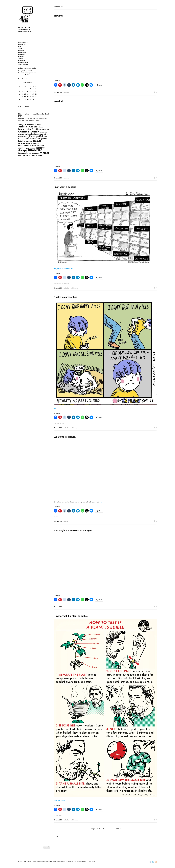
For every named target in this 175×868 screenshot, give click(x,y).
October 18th (58, 92)
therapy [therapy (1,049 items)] (23, 150)
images (76, 288)
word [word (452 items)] (35, 155)
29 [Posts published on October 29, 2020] (28, 100)
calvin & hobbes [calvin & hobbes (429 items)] (33, 129)
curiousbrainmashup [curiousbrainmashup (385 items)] (34, 134)
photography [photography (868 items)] (25, 143)
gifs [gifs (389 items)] (33, 137)
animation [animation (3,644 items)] (26, 126)
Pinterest (21, 50)
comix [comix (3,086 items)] (35, 131)
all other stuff (68, 288)
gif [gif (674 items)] (29, 136)
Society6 (28, 75)
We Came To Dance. (65, 437)
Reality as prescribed (66, 297)
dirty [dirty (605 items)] (46, 134)
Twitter (20, 48)
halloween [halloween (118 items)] (21, 139)
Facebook (21, 54)
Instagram (21, 60)
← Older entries (59, 837)
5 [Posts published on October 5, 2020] (20, 91)
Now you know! (60, 801)
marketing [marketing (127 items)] (29, 141)
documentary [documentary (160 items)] (23, 137)
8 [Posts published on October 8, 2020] (28, 91)
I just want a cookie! (65, 187)
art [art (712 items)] (35, 127)
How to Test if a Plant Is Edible (71, 616)
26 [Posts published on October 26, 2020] (20, 100)
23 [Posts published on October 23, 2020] (30, 97)
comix (62, 423)
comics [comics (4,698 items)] (24, 131)
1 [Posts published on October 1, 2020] (28, 89)
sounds (67, 92)
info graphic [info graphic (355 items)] (42, 139)
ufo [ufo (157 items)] (30, 153)
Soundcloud (22, 52)
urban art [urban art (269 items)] (36, 153)
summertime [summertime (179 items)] (30, 148)
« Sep (21, 107)
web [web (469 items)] (20, 155)
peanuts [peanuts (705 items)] (37, 141)
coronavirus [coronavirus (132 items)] (44, 132)
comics (57, 423)
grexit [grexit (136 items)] (45, 137)
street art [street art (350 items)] (41, 146)
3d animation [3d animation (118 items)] (22, 124)
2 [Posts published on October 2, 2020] (30, 89)
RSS (156, 862)
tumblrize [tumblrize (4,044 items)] (35, 150)
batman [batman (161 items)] (40, 127)
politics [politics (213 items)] (36, 143)
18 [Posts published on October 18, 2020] (36, 94)
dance (57, 517)
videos (66, 521)
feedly (20, 46)
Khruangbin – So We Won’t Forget (73, 530)
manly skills (58, 816)
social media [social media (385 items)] (24, 146)
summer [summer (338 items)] (22, 148)
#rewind (58, 16)
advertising (58, 284)
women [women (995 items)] (27, 155)
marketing (66, 284)
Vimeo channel (23, 64)
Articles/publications (25, 31)
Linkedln (21, 56)
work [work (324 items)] (40, 155)
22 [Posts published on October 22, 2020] (28, 97)
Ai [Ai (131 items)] (36, 124)
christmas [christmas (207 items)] (45, 129)
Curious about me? (24, 27)
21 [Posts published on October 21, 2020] (25, 97)
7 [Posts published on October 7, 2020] (25, 91)
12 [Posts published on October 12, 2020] (20, 94)
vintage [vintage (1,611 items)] (45, 153)
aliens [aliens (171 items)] (39, 124)
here (20, 118)
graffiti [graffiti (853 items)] (39, 136)
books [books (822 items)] (22, 129)
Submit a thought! (24, 29)
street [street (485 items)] (33, 146)
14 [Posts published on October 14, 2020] (25, 94)
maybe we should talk (62, 269)
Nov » (27, 107)
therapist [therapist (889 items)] (41, 148)
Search (47, 847)
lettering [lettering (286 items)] (22, 141)
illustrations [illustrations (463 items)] (31, 139)
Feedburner (22, 44)
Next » (118, 829)
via (72, 269)
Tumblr (21, 58)
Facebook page (23, 62)
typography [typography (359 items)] (23, 153)
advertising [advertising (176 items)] (30, 124)
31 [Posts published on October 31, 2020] (33, 100)
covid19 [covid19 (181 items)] (21, 134)
